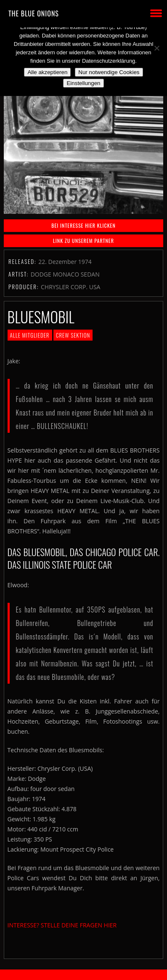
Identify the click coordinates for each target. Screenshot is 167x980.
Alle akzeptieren (47, 72)
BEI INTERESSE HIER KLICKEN (83, 225)
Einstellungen (83, 83)
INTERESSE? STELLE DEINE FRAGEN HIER (62, 925)
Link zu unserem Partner (83, 241)
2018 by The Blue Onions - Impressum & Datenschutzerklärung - (84, 975)
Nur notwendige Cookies (109, 72)
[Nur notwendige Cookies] (156, 48)
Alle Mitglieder (30, 335)
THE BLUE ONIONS (34, 13)
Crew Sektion (73, 335)
